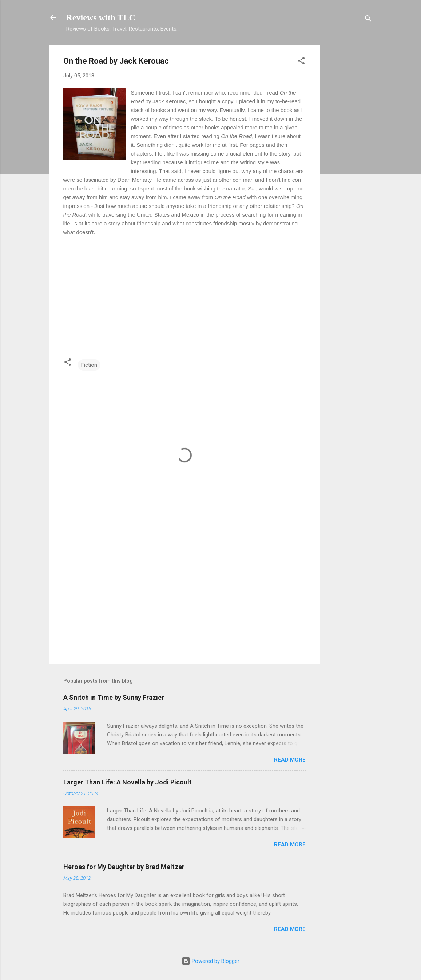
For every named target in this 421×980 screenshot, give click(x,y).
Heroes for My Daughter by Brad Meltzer (124, 867)
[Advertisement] (349, 154)
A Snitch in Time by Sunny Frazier (114, 697)
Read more (290, 760)
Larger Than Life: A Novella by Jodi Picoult (128, 782)
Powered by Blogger (210, 961)
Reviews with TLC (101, 17)
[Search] (368, 20)
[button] (301, 62)
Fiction (89, 365)
